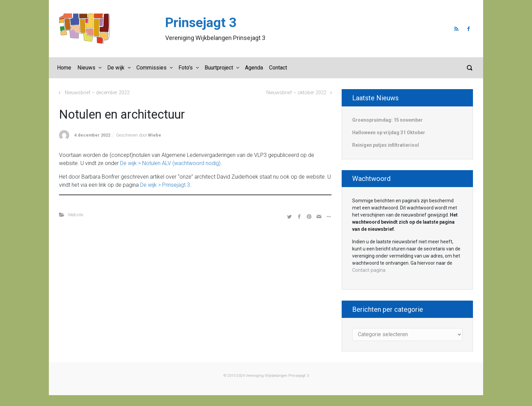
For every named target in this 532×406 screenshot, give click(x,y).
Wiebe (155, 135)
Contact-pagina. (369, 270)
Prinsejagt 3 (201, 23)
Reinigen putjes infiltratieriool (386, 145)
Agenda (254, 68)
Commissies (151, 68)
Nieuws (86, 68)
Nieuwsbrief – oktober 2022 (296, 93)
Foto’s (186, 68)
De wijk (116, 68)
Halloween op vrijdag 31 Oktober (389, 133)
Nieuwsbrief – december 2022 (97, 93)
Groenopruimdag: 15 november (387, 120)
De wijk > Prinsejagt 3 (165, 185)
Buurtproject (219, 68)
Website (75, 215)
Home (64, 68)
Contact (278, 68)
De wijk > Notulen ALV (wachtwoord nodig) (170, 163)
